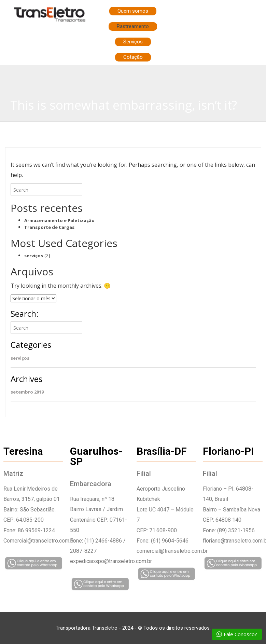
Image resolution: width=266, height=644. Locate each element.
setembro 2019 (27, 392)
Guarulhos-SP (96, 456)
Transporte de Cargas (49, 227)
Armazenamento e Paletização (59, 220)
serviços (34, 256)
